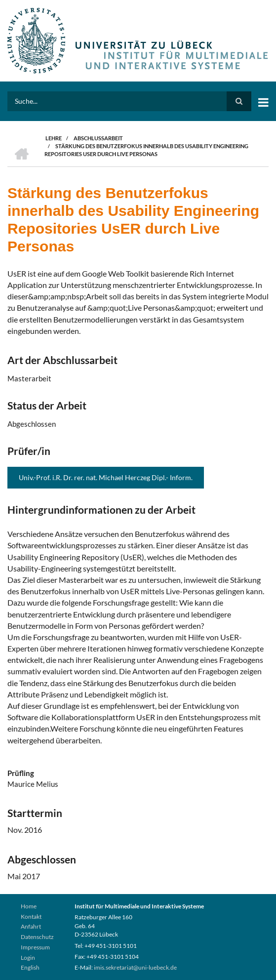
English (30, 967)
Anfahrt (31, 926)
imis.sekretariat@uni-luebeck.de (135, 967)
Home (29, 906)
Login (28, 958)
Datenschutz (37, 937)
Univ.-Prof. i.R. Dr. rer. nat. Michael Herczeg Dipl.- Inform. (106, 477)
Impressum (35, 947)
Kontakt (31, 917)
